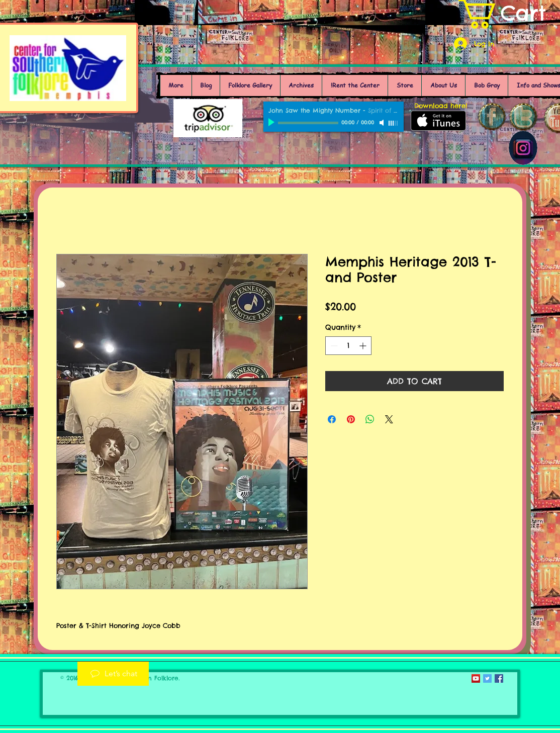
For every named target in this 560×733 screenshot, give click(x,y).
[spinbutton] (348, 346)
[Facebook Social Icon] (499, 678)
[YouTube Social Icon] (476, 678)
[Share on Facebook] (332, 419)
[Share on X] (389, 419)
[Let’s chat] (113, 674)
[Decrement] (333, 346)
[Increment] (364, 346)
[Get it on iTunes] (438, 121)
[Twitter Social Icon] (487, 678)
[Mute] (383, 123)
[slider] (394, 123)
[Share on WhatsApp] (370, 419)
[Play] (272, 123)
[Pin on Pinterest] (351, 419)
